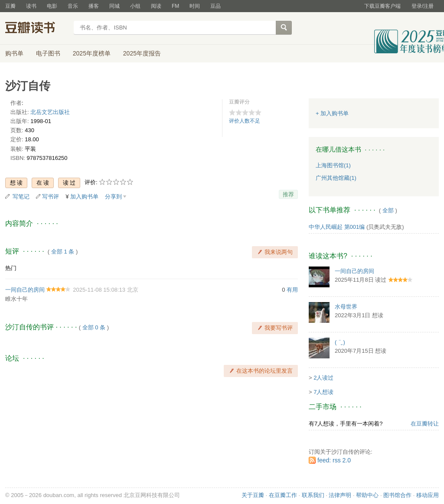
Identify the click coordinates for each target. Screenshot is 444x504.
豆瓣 (10, 6)
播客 (94, 6)
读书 (31, 6)
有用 (292, 290)
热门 (11, 268)
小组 (135, 6)
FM (175, 6)
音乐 (73, 6)
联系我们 (313, 495)
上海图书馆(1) (333, 165)
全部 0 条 (94, 327)
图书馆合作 (397, 495)
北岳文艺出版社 (50, 112)
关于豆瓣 (253, 495)
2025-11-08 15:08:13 (99, 290)
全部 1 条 (63, 252)
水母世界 (346, 307)
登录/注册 (423, 6)
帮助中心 (367, 495)
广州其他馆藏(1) (336, 178)
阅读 (156, 6)
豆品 (215, 6)
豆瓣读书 (37, 29)
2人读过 (323, 378)
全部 (388, 210)
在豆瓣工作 (283, 495)
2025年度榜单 (92, 53)
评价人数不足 (245, 121)
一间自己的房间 (25, 290)
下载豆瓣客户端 (382, 6)
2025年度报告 (142, 53)
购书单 (14, 53)
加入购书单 (84, 197)
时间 (195, 6)
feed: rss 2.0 (334, 460)
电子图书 (48, 53)
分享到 (113, 197)
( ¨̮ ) (340, 342)
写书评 (51, 197)
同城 (114, 6)
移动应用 (428, 495)
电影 (52, 6)
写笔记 (21, 197)
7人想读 (323, 392)
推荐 (288, 194)
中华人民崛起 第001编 (337, 227)
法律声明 (340, 495)
